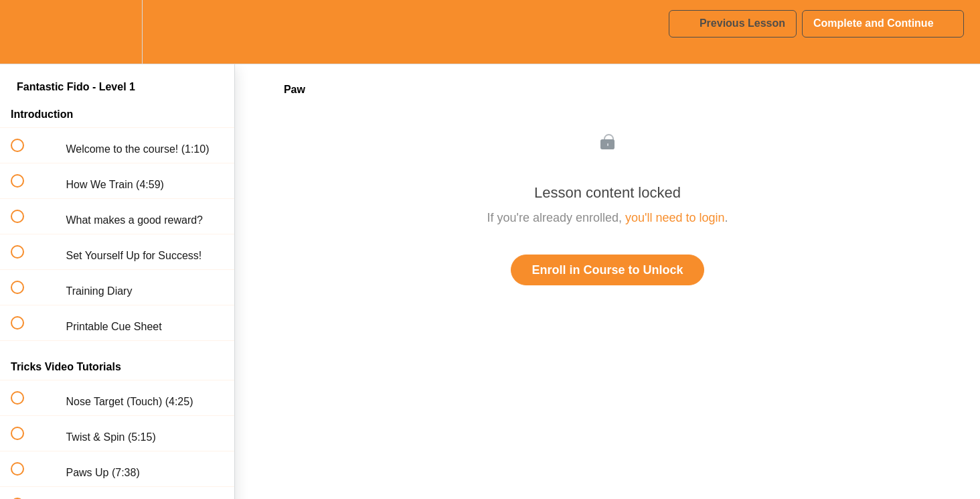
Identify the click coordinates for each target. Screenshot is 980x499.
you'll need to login (675, 218)
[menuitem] (117, 32)
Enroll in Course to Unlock (607, 270)
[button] (25, 32)
